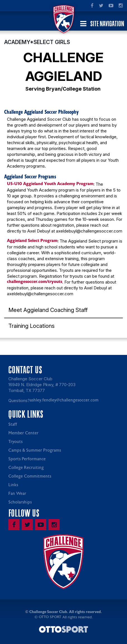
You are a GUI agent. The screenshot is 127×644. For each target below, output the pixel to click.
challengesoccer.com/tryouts (35, 282)
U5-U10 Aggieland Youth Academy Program (50, 184)
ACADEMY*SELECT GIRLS (37, 42)
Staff (13, 424)
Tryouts (15, 442)
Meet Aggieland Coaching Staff (48, 310)
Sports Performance (27, 459)
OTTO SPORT (50, 617)
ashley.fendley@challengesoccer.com (64, 400)
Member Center (23, 433)
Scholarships (20, 502)
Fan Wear (17, 494)
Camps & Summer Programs (35, 450)
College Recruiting (26, 468)
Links (13, 485)
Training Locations (31, 326)
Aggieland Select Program (32, 241)
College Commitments (30, 476)
